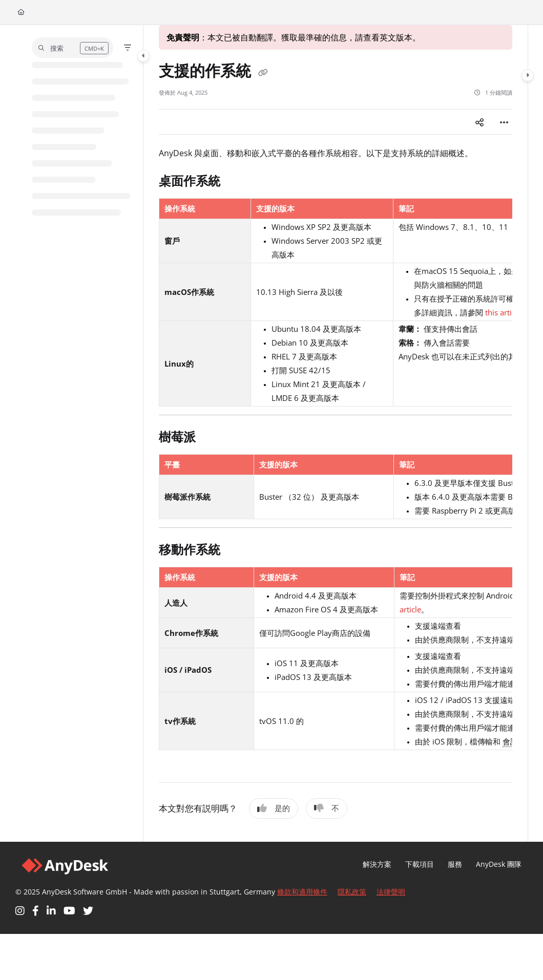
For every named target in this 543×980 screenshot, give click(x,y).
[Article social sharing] (479, 122)
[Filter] (128, 48)
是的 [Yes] (274, 808)
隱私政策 (352, 892)
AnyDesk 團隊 (499, 864)
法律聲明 (391, 892)
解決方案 (377, 864)
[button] (72, 48)
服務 (455, 864)
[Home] (21, 13)
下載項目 (420, 864)
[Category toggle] (143, 56)
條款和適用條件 (302, 892)
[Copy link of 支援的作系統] (263, 72)
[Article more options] (504, 122)
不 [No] (327, 808)
